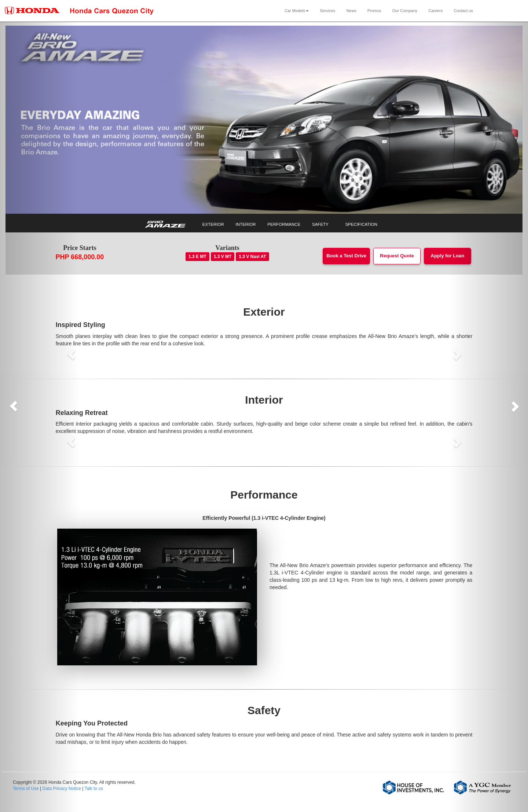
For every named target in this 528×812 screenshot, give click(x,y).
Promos (374, 11)
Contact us (463, 11)
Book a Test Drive (346, 256)
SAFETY (320, 224)
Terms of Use (26, 789)
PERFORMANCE (284, 224)
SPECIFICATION (361, 224)
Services (327, 11)
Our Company (405, 11)
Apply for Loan (448, 256)
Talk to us (94, 789)
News (351, 11)
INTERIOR (246, 224)
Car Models (297, 11)
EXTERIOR (213, 224)
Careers (435, 11)
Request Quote (397, 256)
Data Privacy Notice (61, 789)
